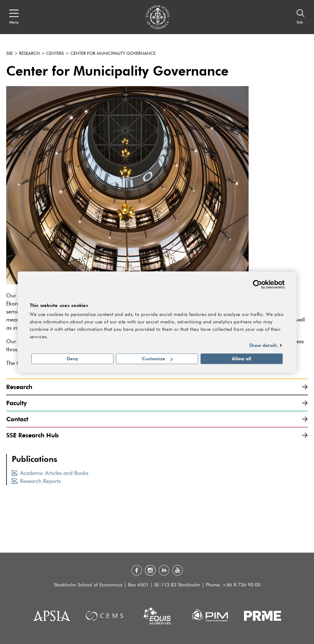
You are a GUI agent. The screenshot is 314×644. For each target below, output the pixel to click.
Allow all (241, 359)
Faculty (157, 403)
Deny (72, 359)
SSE (9, 54)
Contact (157, 419)
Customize (157, 359)
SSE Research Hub (157, 435)
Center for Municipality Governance (113, 54)
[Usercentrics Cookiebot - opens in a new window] (257, 284)
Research (29, 54)
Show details (263, 345)
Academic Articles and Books (50, 473)
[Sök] (301, 17)
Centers (55, 54)
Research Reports (36, 481)
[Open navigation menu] (14, 17)
